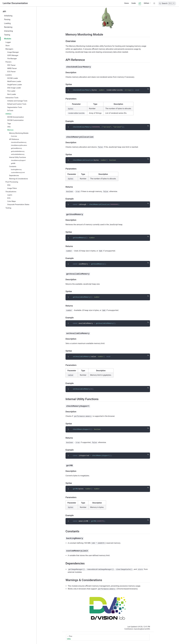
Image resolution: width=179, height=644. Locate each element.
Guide (134, 3)
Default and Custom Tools (17, 104)
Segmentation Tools (15, 107)
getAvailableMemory (18, 151)
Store (8, 46)
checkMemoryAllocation (19, 145)
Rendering (8, 27)
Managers (9, 49)
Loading (7, 23)
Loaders (9, 75)
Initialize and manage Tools (17, 101)
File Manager (12, 59)
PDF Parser (11, 65)
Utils (9, 127)
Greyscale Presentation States (18, 205)
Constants (13, 166)
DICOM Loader (13, 78)
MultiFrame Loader (14, 81)
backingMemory (16, 170)
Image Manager (13, 52)
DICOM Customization (15, 120)
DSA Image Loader (14, 88)
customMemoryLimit (18, 172)
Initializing (8, 16)
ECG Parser (11, 72)
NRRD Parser (12, 68)
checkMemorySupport (18, 160)
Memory (10, 130)
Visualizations (11, 192)
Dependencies (14, 176)
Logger (8, 42)
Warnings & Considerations (18, 179)
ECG (9, 198)
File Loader (11, 91)
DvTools (10, 111)
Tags (9, 124)
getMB (13, 163)
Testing (7, 35)
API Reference (14, 139)
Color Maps (12, 201)
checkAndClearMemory (19, 142)
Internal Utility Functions (18, 157)
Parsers (8, 62)
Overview (14, 136)
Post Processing (12, 182)
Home (127, 3)
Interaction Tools (12, 98)
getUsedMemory (16, 148)
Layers (10, 195)
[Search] (167, 3)
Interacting (8, 31)
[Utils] (108, 637)
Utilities (8, 114)
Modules (8, 39)
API (140, 3)
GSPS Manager (13, 55)
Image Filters (12, 188)
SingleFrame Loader (15, 85)
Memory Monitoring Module (19, 133)
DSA (9, 185)
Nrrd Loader (12, 94)
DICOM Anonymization (16, 117)
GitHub (146, 3)
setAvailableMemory (18, 154)
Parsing (7, 19)
